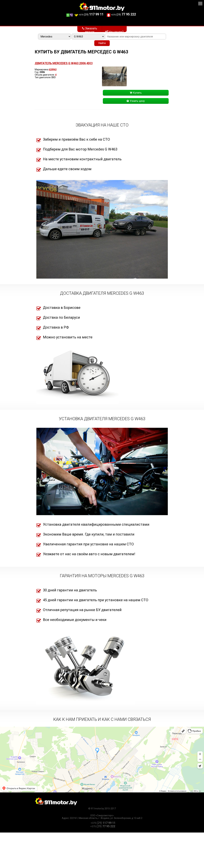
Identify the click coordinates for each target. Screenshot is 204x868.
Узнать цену (136, 101)
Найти (102, 43)
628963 (53, 69)
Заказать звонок (90, 29)
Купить (136, 93)
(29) (84, 14)
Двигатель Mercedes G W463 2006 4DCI (64, 63)
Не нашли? (114, 32)
